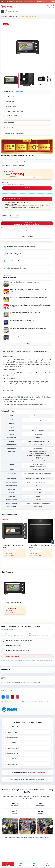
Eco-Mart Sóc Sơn (12, 732)
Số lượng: (5, 216)
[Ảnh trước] (4, 826)
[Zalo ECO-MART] (34, 864)
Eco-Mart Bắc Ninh (12, 759)
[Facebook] (3, 697)
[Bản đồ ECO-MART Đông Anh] (47, 864)
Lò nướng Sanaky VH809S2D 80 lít (13, 603)
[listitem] (10, 826)
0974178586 (27, 188)
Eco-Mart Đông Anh (12, 727)
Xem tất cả (27, 344)
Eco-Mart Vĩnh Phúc (12, 738)
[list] (28, 826)
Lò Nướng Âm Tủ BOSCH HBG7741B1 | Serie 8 (40, 546)
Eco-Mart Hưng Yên (12, 754)
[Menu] (2, 11)
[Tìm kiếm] (7, 11)
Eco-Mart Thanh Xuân (13, 748)
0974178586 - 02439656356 (37, 773)
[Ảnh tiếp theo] (51, 826)
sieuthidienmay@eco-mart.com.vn (21, 650)
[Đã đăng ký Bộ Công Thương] (9, 709)
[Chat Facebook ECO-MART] (21, 864)
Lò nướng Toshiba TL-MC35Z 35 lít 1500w (13, 546)
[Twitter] (8, 697)
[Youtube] (13, 697)
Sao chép (33, 416)
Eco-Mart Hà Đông (12, 743)
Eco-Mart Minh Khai (12, 764)
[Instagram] (17, 697)
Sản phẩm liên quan (10, 515)
